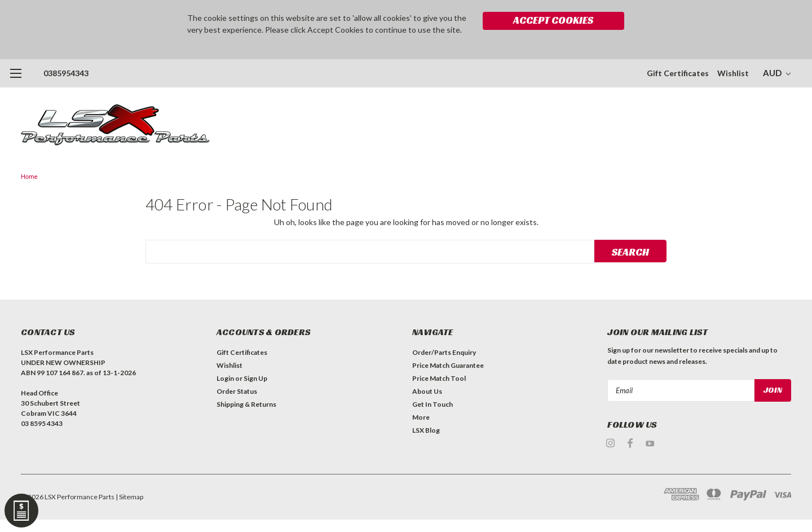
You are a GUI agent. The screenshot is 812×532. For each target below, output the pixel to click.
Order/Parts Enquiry (444, 352)
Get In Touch (433, 404)
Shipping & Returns (246, 404)
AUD (777, 73)
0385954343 (66, 73)
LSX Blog (426, 430)
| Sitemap (129, 497)
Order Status (237, 391)
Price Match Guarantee (448, 365)
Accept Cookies (539, 20)
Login (225, 378)
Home (29, 177)
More (421, 417)
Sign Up (255, 378)
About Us (427, 391)
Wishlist (733, 73)
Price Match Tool (439, 378)
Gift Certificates (678, 73)
